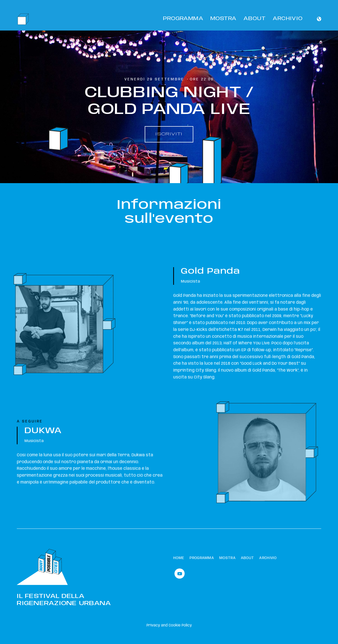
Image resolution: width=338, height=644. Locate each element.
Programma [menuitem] (202, 558)
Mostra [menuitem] (227, 558)
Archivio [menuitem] (268, 558)
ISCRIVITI (169, 134)
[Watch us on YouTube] (180, 574)
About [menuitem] (247, 558)
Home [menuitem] (179, 558)
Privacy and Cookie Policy (169, 625)
